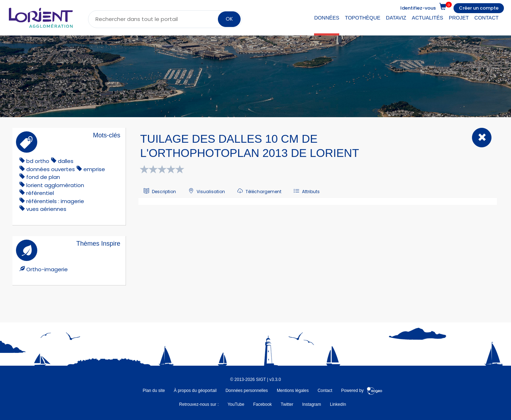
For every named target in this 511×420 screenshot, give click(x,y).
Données (327, 18)
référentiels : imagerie (55, 201)
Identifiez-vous (418, 8)
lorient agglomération (55, 185)
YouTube (236, 404)
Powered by (362, 391)
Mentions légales (293, 391)
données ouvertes (51, 169)
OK (229, 19)
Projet (459, 18)
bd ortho (38, 161)
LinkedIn (338, 404)
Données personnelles (246, 391)
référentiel (40, 193)
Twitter (287, 404)
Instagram (311, 404)
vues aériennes (46, 209)
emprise (94, 169)
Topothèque (363, 18)
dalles (66, 161)
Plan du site (154, 391)
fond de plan (43, 177)
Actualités (428, 18)
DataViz (396, 18)
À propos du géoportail (195, 391)
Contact (487, 18)
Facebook (262, 404)
